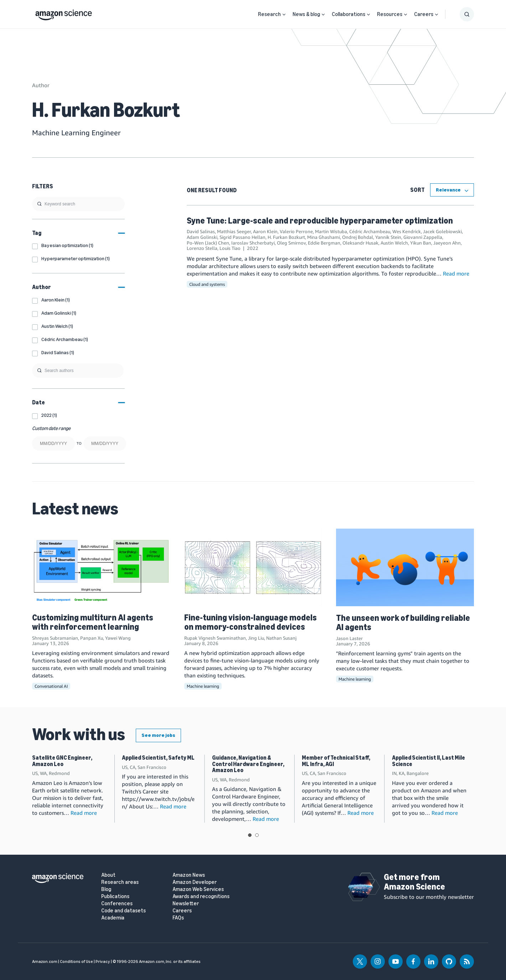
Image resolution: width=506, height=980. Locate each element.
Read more (456, 273)
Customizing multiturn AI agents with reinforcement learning (93, 622)
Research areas (120, 882)
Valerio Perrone (296, 231)
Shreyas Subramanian (55, 638)
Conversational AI (51, 686)
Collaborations (348, 14)
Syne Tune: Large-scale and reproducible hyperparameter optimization (320, 221)
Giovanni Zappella (423, 237)
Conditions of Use (76, 961)
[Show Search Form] (467, 14)
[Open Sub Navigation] (284, 14)
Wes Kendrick (407, 231)
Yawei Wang (118, 638)
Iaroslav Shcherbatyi (253, 243)
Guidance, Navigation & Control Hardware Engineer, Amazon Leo (248, 764)
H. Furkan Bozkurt (286, 237)
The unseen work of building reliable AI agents (403, 622)
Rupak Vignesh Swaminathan (215, 638)
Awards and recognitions (201, 897)
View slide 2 (257, 835)
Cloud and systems (207, 284)
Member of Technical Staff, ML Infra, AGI (336, 761)
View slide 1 (250, 835)
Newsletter (186, 904)
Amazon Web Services (198, 889)
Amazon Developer (195, 882)
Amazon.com (45, 961)
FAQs (178, 918)
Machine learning (203, 686)
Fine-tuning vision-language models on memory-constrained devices (251, 622)
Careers (424, 14)
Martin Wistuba (331, 231)
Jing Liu (256, 638)
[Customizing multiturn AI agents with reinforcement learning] (101, 567)
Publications (115, 897)
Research (269, 14)
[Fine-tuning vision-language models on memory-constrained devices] (253, 567)
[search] (78, 204)
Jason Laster (349, 638)
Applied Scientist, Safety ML (158, 758)
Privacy (103, 961)
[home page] (64, 13)
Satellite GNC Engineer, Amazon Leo (62, 761)
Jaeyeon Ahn (447, 243)
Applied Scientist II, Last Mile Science (428, 761)
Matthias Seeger (234, 231)
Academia (113, 918)
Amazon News (189, 875)
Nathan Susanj (281, 638)
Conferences (117, 904)
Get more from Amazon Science (414, 882)
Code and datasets (123, 911)
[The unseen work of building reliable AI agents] (405, 567)
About (108, 875)
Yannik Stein (388, 237)
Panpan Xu (92, 638)
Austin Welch (394, 243)
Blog (106, 889)
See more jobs (158, 735)
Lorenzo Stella (202, 248)
